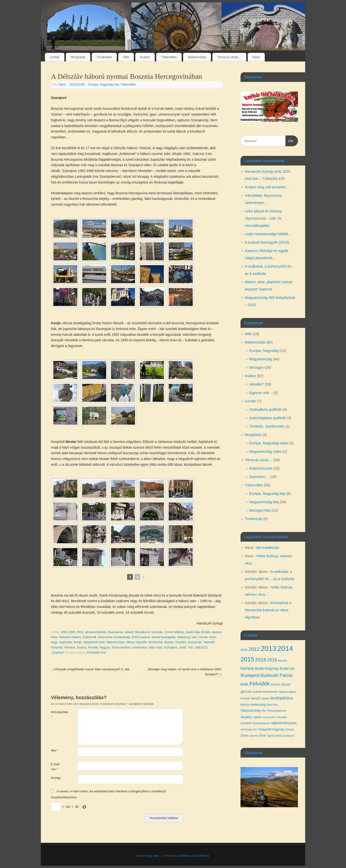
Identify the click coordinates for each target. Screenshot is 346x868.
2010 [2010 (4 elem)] (244, 650)
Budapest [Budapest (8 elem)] (250, 675)
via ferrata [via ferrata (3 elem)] (246, 729)
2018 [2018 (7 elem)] (272, 660)
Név (55, 751)
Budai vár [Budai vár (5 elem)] (287, 668)
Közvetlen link (97, 653)
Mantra (186, 856)
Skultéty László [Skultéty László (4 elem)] (251, 717)
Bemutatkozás (268, 547)
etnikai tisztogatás (164, 637)
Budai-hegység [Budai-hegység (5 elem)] (267, 668)
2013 (80, 632)
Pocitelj (93, 648)
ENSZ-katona (141, 637)
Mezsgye (256, 367)
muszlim (181, 642)
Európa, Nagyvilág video (269, 443)
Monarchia (156, 642)
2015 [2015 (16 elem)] (247, 659)
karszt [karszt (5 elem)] (256, 698)
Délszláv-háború (70, 637)
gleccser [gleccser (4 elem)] (246, 692)
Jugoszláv (65, 642)
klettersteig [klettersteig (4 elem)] (258, 705)
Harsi (256, 57)
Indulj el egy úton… (149, 856)
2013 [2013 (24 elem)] (269, 648)
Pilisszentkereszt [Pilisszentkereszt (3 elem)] (276, 711)
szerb (183, 648)
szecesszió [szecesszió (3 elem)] (269, 717)
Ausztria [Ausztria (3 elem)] (282, 660)
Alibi (126, 57)
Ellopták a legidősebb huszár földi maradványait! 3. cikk (91, 669)
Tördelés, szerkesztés (267, 426)
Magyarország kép (264, 502)
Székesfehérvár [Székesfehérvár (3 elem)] (261, 723)
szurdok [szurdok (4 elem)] (246, 723)
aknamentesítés (96, 632)
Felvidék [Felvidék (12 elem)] (259, 684)
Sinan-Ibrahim (121, 648)
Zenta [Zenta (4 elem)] (244, 736)
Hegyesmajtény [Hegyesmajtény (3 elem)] (287, 692)
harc (195, 637)
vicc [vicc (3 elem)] (255, 729)
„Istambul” (58, 653)
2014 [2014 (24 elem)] (285, 648)
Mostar (169, 642)
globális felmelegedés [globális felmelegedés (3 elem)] (266, 692)
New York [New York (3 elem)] (272, 705)
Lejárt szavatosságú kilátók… (268, 234)
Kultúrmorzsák (261, 468)
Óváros (82, 648)
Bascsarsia (116, 632)
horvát (203, 637)
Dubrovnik (90, 637)
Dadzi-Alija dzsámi (198, 632)
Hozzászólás (58, 715)
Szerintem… (259, 477)
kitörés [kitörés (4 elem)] (245, 705)
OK (290, 140)
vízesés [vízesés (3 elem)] (290, 729)
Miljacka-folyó (116, 642)
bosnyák (157, 632)
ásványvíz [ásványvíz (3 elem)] (289, 736)
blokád (129, 632)
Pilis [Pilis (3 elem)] (264, 711)
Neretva (70, 648)
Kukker (145, 57)
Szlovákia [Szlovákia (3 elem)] (282, 717)
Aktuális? (256, 384)
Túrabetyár (104, 57)
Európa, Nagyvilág (264, 351)
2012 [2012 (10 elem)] (254, 649)
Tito (190, 648)
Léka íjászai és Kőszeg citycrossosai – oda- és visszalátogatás (263, 218)
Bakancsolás (197, 57)
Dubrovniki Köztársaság (114, 637)
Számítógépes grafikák (268, 418)
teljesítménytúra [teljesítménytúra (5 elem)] (284, 723)
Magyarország (261, 359)
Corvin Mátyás (174, 632)
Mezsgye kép (260, 510)
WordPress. (202, 856)
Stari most (155, 648)
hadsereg (184, 637)
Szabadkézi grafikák (265, 409)
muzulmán (195, 642)
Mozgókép (78, 57)
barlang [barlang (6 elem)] (247, 668)
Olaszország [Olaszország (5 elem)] (250, 710)
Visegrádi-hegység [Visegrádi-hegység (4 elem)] (271, 729)
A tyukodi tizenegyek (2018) (267, 242)
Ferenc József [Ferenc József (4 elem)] (280, 684)
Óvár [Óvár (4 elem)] (262, 736)
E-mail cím (55, 767)
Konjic (78, 642)
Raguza (105, 648)
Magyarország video (265, 451)
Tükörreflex (169, 57)
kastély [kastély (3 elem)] (265, 698)
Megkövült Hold (94, 642)
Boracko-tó (143, 632)
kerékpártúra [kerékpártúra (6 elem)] (281, 698)
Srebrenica (139, 648)
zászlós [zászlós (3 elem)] (254, 736)
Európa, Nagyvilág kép (104, 85)
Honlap (56, 778)
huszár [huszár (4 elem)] (245, 698)
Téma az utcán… (229, 57)
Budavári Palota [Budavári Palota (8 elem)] (277, 675)
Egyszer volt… (261, 393)
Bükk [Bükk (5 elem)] (244, 684)
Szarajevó (171, 648)
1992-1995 (68, 632)
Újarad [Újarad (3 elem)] (270, 736)
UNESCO (201, 648)
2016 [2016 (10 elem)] (261, 660)
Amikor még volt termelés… (267, 187)
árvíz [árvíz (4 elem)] (279, 736)
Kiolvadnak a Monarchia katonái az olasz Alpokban (268, 610)
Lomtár (55, 57)
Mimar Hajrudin (137, 642)
